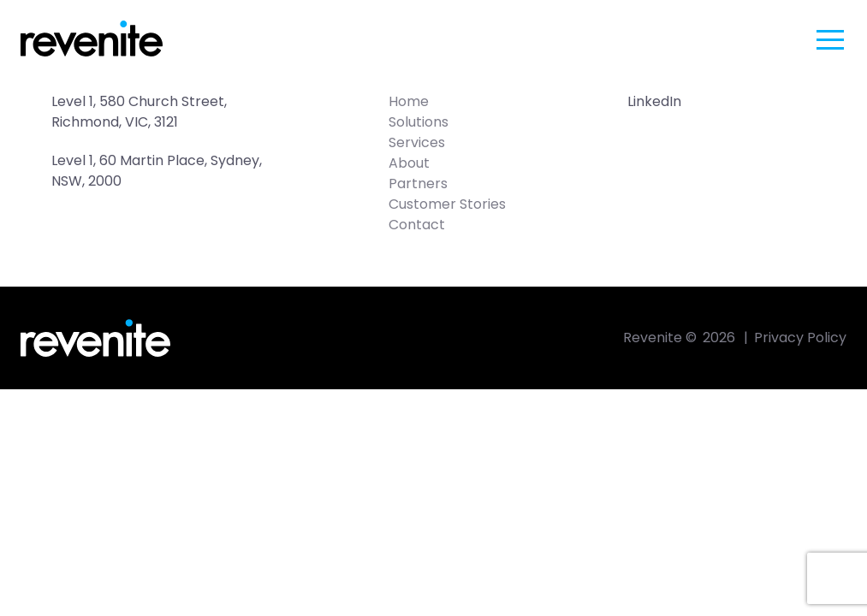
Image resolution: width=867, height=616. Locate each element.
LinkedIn (654, 101)
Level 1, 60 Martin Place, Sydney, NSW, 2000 (158, 171)
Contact (417, 225)
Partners (418, 184)
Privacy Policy (800, 338)
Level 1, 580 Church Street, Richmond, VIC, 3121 (141, 112)
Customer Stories (447, 204)
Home (409, 101)
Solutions (419, 122)
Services (417, 142)
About (409, 163)
